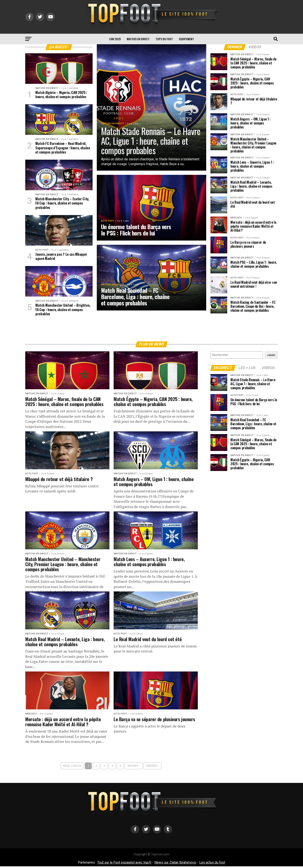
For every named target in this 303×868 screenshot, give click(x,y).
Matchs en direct (138, 39)
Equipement (186, 39)
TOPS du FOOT (164, 39)
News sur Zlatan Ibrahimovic (175, 864)
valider (271, 357)
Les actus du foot (212, 864)
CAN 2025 (115, 39)
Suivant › (134, 767)
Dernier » (152, 767)
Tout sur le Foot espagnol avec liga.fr (124, 864)
